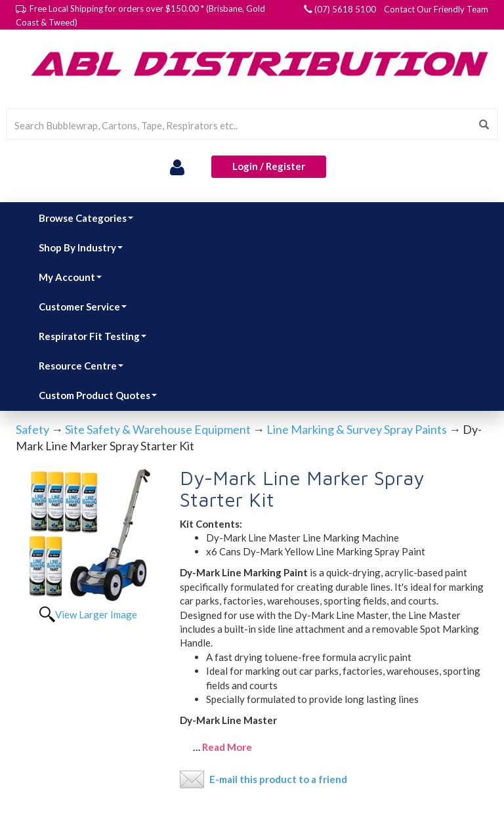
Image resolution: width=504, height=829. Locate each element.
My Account (70, 277)
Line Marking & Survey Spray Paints (357, 429)
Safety (32, 429)
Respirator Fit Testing (93, 336)
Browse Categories (86, 218)
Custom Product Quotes (98, 395)
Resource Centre (81, 366)
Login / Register (269, 166)
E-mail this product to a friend (278, 779)
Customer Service (83, 307)
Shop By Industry (81, 247)
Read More (227, 747)
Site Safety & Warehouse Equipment (158, 429)
